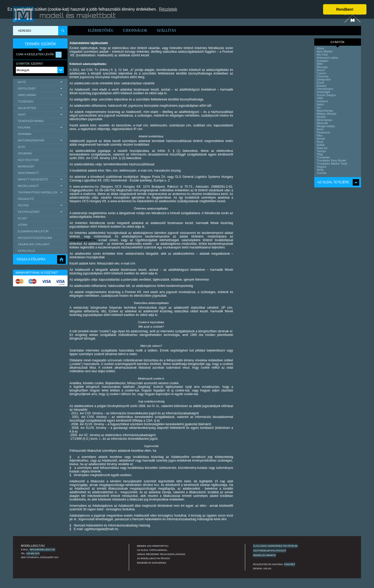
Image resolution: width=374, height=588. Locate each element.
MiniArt (321, 117)
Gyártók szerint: (30, 64)
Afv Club (322, 55)
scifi (21, 147)
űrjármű (25, 153)
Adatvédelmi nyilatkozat (270, 551)
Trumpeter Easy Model (332, 160)
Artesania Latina (327, 58)
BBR (320, 64)
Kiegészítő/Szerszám (35, 238)
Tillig (320, 154)
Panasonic (324, 132)
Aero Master (325, 51)
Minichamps (325, 120)
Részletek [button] (168, 9)
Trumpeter (323, 157)
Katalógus (26, 251)
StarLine (322, 148)
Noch (320, 129)
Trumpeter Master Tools (332, 164)
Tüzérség (26, 102)
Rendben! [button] (345, 9)
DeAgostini (324, 79)
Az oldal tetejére (333, 182)
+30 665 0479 (33, 553)
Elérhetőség (101, 31)
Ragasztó (26, 199)
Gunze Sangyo (326, 95)
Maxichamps (325, 111)
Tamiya (321, 151)
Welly (320, 170)
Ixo (319, 107)
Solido (321, 145)
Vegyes (322, 167)
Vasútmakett (28, 173)
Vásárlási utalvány (34, 244)
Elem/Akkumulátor (33, 231)
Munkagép (26, 166)
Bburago (322, 67)
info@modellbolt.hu (83, 240)
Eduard (322, 86)
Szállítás (166, 31)
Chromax (323, 76)
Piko (320, 136)
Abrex (321, 48)
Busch (321, 70)
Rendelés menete (265, 555)
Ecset (22, 218)
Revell (321, 139)
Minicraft (322, 123)
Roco (320, 142)
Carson (322, 73)
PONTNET (290, 564)
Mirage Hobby (326, 126)
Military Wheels (327, 114)
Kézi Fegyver (28, 160)
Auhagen (323, 61)
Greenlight (324, 92)
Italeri (320, 104)
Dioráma (24, 134)
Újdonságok (135, 31)
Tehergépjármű (31, 121)
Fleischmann (325, 89)
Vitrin (22, 225)
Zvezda (322, 173)
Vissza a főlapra (31, 259)
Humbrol (322, 101)
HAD (320, 98)
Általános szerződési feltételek (275, 546)
